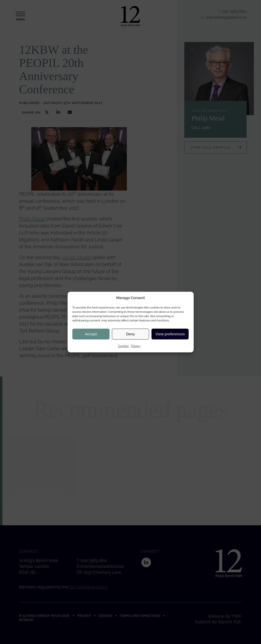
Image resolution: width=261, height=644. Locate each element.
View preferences (170, 334)
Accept (91, 334)
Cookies (123, 346)
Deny (130, 334)
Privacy (136, 346)
